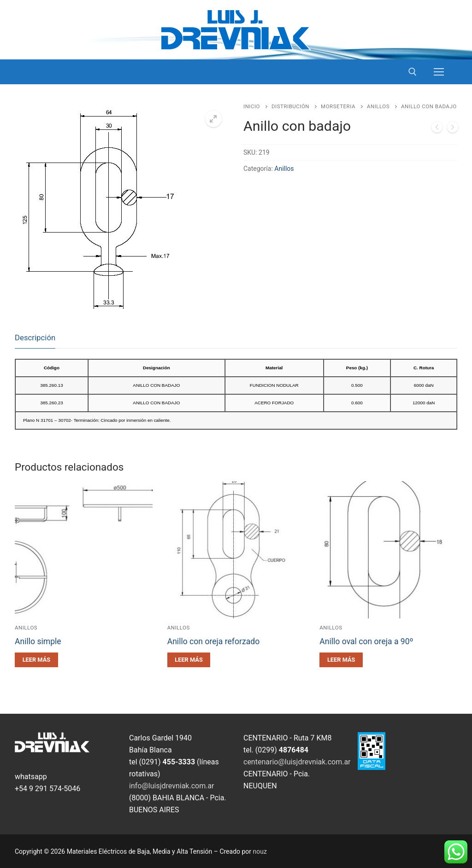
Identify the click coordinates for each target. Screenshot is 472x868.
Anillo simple (38, 641)
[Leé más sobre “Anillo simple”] (36, 660)
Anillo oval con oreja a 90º (366, 641)
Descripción (35, 338)
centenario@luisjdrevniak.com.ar (297, 762)
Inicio (252, 106)
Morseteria (338, 106)
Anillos (378, 106)
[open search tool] (413, 72)
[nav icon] (439, 72)
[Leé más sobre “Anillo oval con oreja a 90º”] (341, 660)
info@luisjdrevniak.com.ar (172, 786)
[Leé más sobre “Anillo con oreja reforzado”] (189, 660)
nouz (260, 851)
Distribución (290, 106)
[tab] (35, 338)
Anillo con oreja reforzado (214, 641)
